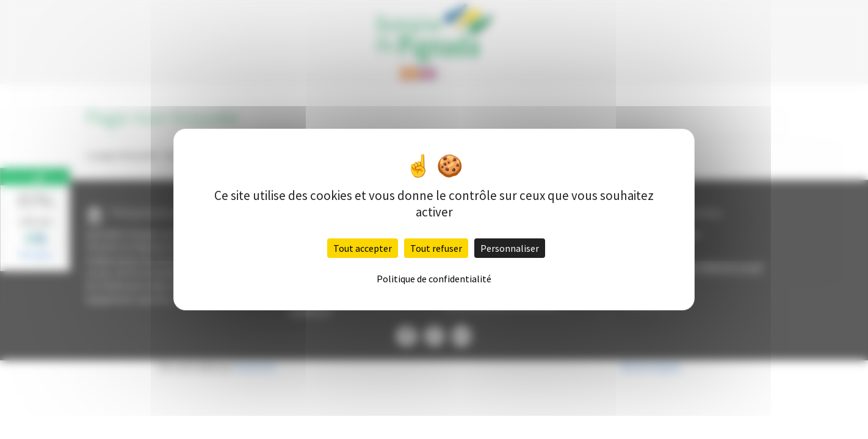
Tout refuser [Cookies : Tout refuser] (436, 248)
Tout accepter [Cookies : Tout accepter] (363, 248)
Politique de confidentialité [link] (434, 279)
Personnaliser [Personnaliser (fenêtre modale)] (510, 248)
